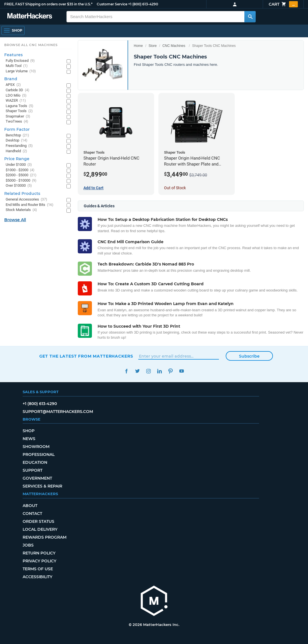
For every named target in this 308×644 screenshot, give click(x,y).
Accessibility (37, 577)
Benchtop (17, 135)
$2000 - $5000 (21, 175)
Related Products (22, 193)
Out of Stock (175, 188)
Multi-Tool (17, 66)
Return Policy (39, 553)
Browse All (15, 220)
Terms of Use (38, 569)
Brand (11, 79)
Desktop (17, 141)
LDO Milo (16, 96)
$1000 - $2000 (20, 170)
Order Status (38, 521)
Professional (39, 454)
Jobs (28, 545)
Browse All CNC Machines (31, 45)
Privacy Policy (39, 561)
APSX (13, 85)
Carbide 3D (18, 90)
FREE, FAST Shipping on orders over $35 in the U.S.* (48, 4)
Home (138, 46)
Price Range (17, 159)
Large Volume (21, 71)
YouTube (182, 371)
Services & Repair (42, 486)
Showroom (36, 447)
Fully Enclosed (20, 61)
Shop (29, 431)
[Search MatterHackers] (250, 17)
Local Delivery (40, 529)
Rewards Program (45, 537)
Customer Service (112, 4)
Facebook (127, 371)
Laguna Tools (20, 106)
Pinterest (171, 371)
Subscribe (249, 356)
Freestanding (19, 146)
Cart (283, 4)
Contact (32, 514)
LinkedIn (160, 371)
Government (37, 478)
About (30, 506)
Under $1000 (19, 165)
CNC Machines (174, 46)
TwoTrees (17, 122)
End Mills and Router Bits (30, 205)
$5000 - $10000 (21, 181)
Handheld (16, 151)
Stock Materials (21, 210)
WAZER (16, 101)
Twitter (138, 371)
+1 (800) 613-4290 (143, 4)
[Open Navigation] (13, 31)
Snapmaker (18, 117)
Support (33, 470)
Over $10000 (19, 186)
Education (35, 462)
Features (13, 55)
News (29, 439)
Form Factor (17, 129)
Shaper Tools (19, 111)
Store (153, 46)
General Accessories (26, 200)
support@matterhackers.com (58, 412)
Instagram (149, 371)
